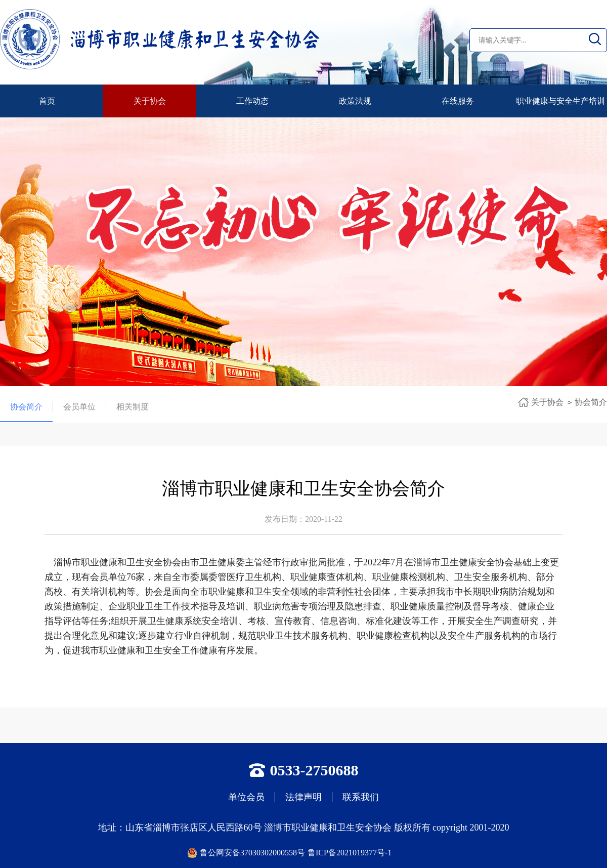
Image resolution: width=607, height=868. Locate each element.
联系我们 (361, 797)
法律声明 (303, 797)
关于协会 (150, 101)
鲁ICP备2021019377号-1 (350, 853)
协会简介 (26, 407)
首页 (47, 101)
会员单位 (79, 407)
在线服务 (458, 101)
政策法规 (355, 101)
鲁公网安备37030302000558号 (252, 853)
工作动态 (252, 101)
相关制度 (133, 407)
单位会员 (246, 797)
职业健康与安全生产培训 (560, 101)
